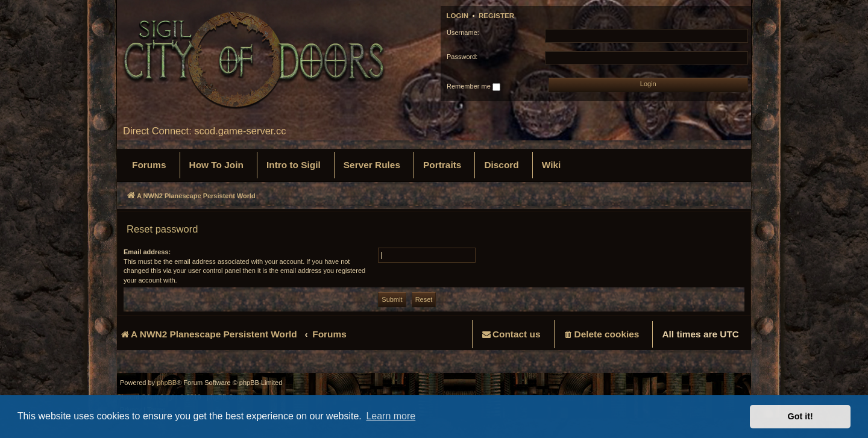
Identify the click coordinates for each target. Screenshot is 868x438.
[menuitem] (149, 165)
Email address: (147, 252)
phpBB (167, 383)
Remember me (473, 87)
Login (458, 16)
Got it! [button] (800, 416)
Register (496, 16)
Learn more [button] (391, 416)
